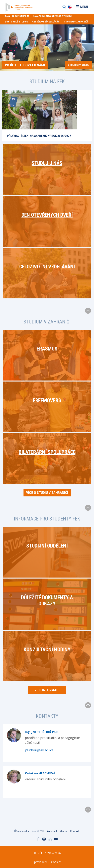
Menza (64, 831)
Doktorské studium (17, 22)
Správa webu (41, 862)
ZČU (40, 853)
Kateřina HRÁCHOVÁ (40, 773)
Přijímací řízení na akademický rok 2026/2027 (39, 136)
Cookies (56, 862)
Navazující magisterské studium (52, 16)
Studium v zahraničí (76, 22)
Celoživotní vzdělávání (46, 22)
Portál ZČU (38, 831)
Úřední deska (22, 831)
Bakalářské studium (17, 16)
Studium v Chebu (79, 65)
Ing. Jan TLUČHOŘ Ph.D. (42, 732)
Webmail (52, 831)
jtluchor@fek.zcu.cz (39, 750)
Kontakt (75, 831)
